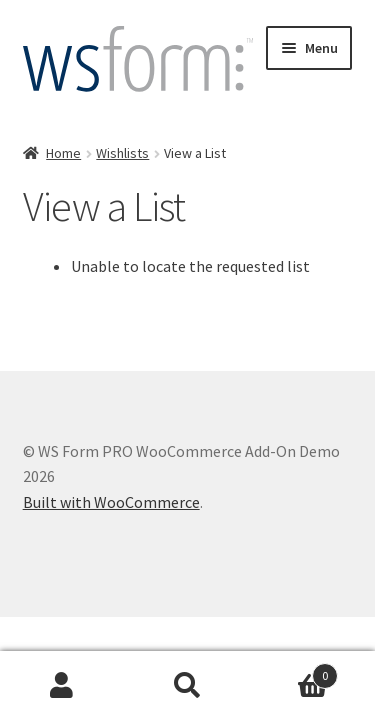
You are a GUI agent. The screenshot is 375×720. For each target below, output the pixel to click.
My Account (62, 686)
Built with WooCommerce (111, 502)
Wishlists (122, 153)
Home (63, 153)
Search (187, 686)
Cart (294, 671)
